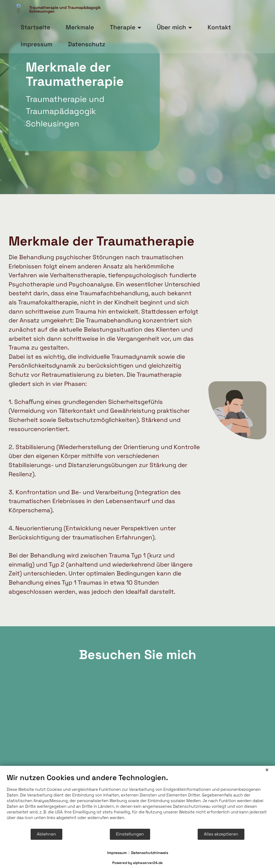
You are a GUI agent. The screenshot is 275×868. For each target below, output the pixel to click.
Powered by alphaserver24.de (137, 863)
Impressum (117, 853)
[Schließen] (267, 770)
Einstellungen (130, 834)
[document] (137, 801)
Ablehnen (46, 834)
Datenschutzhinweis (150, 853)
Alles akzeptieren (221, 834)
